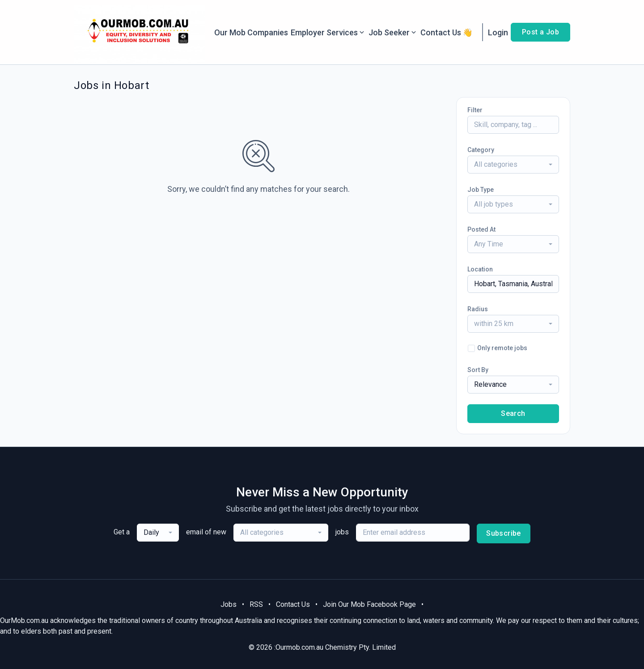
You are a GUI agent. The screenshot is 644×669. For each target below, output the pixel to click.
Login (498, 32)
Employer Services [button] (328, 32)
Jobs (229, 604)
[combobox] (513, 165)
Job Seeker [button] (393, 32)
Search (513, 413)
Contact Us (293, 604)
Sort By (478, 370)
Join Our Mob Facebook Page (369, 604)
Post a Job (540, 32)
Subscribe (504, 533)
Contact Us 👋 (447, 32)
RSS (256, 604)
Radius (478, 309)
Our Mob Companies (251, 32)
